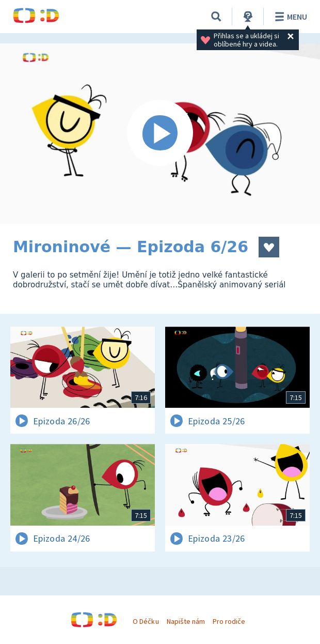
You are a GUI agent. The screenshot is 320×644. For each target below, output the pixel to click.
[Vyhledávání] (216, 17)
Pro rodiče (229, 621)
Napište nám (186, 621)
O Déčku (146, 621)
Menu (289, 17)
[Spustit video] (160, 134)
